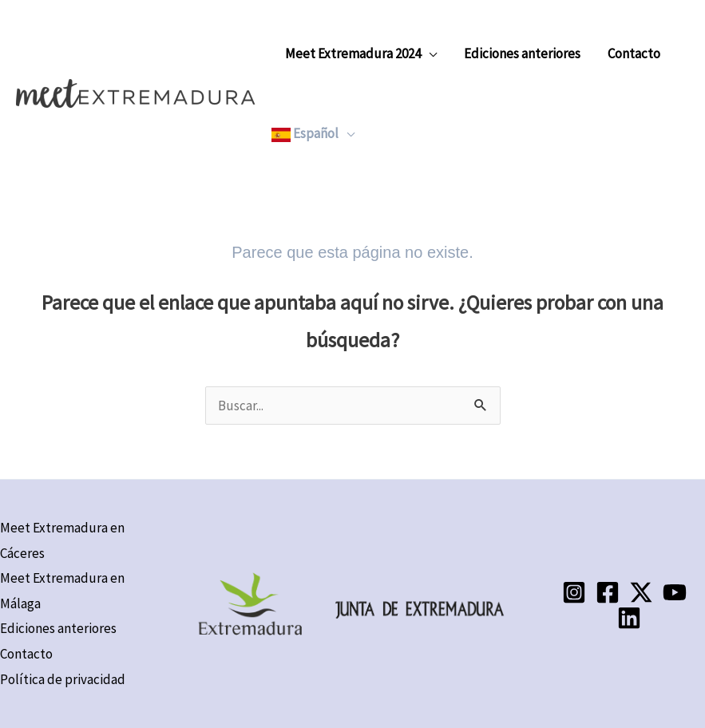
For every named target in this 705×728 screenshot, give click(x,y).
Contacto (634, 53)
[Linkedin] (629, 618)
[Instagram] (574, 592)
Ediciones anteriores (522, 53)
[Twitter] (641, 592)
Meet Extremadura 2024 (353, 53)
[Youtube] (675, 592)
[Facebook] (608, 592)
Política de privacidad (63, 679)
